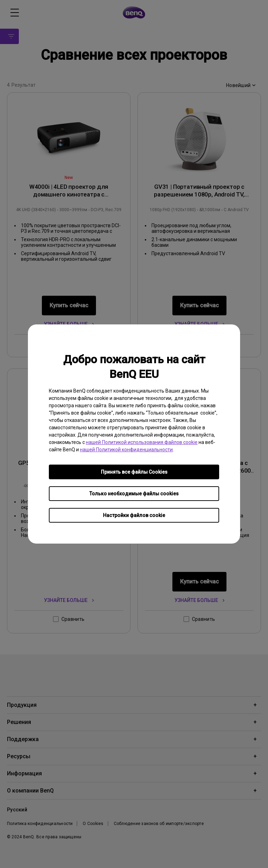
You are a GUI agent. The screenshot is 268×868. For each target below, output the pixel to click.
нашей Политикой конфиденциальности (126, 450)
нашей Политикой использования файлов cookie (142, 442)
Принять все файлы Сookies (134, 472)
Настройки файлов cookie (134, 515)
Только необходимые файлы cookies (134, 494)
